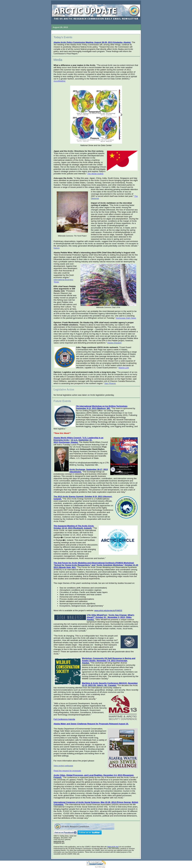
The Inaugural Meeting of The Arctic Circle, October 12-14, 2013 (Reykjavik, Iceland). (74, 527)
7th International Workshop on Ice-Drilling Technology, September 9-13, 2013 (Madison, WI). (102, 407)
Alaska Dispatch (114, 343)
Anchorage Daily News (126, 318)
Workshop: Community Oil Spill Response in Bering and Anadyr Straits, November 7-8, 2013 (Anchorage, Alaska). (109, 661)
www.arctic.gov (59, 841)
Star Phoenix (110, 383)
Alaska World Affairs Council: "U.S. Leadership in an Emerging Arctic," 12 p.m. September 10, (78, 439)
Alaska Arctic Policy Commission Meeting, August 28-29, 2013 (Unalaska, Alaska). (92, 42)
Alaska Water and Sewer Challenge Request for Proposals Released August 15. (91, 724)
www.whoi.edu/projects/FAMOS (108, 610)
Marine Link (124, 368)
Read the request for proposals (67, 771)
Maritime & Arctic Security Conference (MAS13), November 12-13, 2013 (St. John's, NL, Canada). (110, 684)
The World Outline (95, 174)
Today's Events (63, 37)
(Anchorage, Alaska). (68, 442)
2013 (56, 442)
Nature (57, 248)
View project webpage (63, 766)
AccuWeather (60, 81)
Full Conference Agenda (64, 719)
